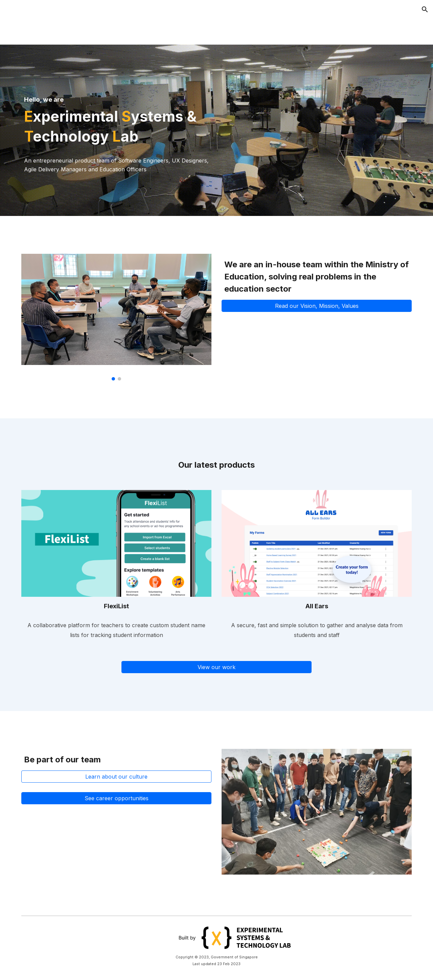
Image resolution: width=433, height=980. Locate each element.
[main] (116, 117)
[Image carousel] (116, 317)
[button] (425, 9)
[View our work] (216, 667)
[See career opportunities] (116, 798)
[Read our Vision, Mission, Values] (317, 306)
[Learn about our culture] (116, 777)
